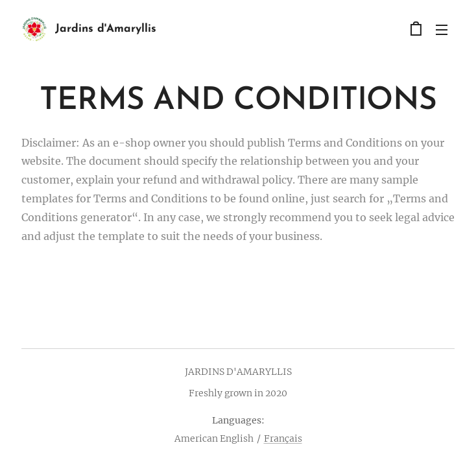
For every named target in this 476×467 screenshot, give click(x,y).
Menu (442, 30)
